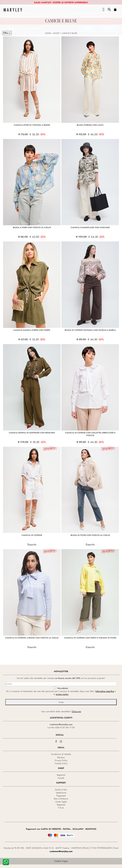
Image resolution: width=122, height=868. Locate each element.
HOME (48, 33)
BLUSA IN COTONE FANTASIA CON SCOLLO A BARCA (90, 330)
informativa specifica (105, 691)
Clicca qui (76, 711)
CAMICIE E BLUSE (70, 33)
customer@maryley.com (61, 724)
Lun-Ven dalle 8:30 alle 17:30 (61, 727)
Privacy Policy (61, 760)
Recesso (61, 757)
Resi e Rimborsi (61, 799)
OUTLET (56, 33)
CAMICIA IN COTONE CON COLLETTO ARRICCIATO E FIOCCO (90, 434)
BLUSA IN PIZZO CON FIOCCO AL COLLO (90, 535)
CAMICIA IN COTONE (32, 535)
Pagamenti (61, 796)
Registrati (61, 775)
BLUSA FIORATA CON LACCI (90, 125)
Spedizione (61, 793)
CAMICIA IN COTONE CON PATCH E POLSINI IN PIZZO (90, 638)
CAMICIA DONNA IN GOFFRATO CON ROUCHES (32, 433)
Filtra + (7, 33)
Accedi (61, 778)
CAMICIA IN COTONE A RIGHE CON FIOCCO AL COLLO (32, 638)
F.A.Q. (61, 808)
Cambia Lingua (61, 861)
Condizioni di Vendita (61, 754)
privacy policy (62, 694)
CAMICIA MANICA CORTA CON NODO (32, 330)
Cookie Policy (61, 763)
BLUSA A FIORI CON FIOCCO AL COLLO (32, 227)
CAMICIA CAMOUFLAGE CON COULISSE (90, 227)
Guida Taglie (61, 802)
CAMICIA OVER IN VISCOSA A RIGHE (32, 125)
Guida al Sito (61, 790)
